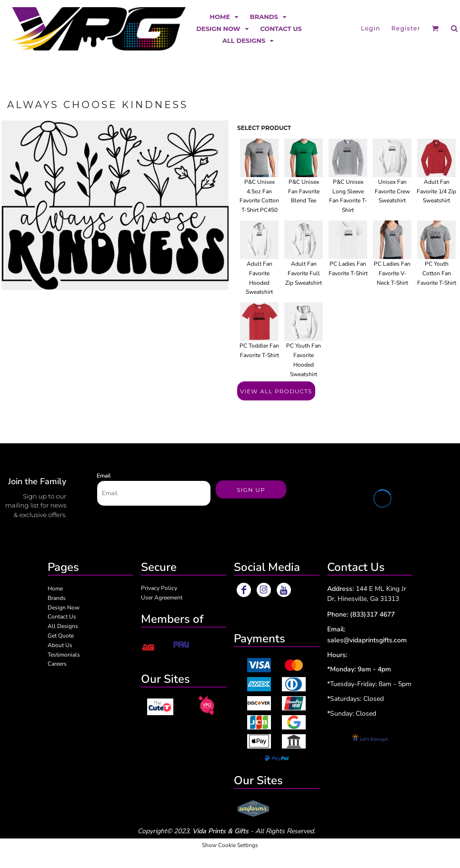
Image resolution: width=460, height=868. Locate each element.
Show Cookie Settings (230, 845)
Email (104, 476)
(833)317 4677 (372, 614)
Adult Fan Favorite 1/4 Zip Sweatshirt (436, 191)
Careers (57, 664)
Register (406, 28)
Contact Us (62, 617)
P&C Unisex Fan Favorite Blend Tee (304, 191)
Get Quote (61, 636)
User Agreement (162, 598)
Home (55, 589)
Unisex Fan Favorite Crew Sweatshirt (392, 191)
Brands (57, 598)
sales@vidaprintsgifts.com (367, 640)
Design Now (64, 608)
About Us (60, 645)
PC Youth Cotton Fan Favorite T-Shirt (437, 273)
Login (371, 28)
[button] (225, 16)
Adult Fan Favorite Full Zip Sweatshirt (304, 273)
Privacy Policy (159, 588)
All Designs (63, 626)
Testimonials (64, 655)
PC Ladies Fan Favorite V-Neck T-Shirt (392, 273)
